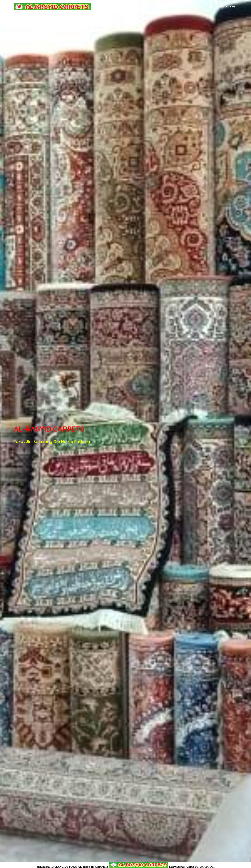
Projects (176, 7)
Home (145, 7)
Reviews (193, 7)
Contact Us (227, 7)
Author (159, 7)
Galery (208, 7)
